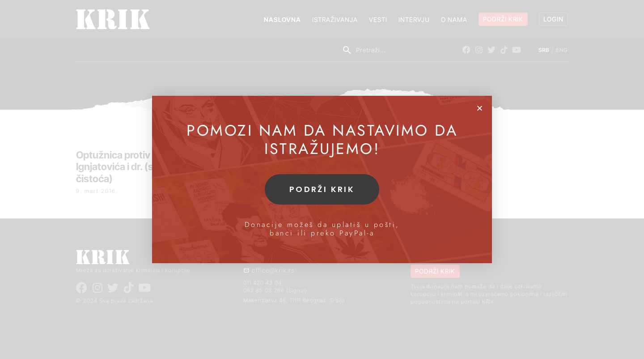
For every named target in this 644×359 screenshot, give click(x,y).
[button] (480, 108)
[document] (322, 179)
